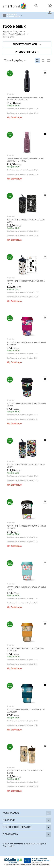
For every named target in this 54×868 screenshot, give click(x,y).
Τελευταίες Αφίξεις (15, 61)
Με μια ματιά (45, 73)
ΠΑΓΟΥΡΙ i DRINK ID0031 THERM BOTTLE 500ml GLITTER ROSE (25, 160)
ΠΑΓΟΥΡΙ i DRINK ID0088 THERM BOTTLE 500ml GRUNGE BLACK (25, 99)
